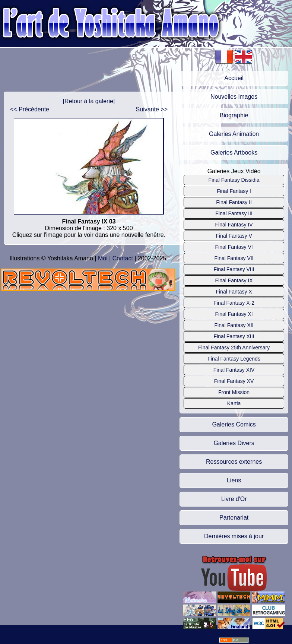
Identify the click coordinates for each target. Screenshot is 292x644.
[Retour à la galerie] (89, 101)
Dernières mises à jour (234, 536)
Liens (234, 480)
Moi (103, 258)
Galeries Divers (234, 443)
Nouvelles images (234, 97)
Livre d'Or (234, 499)
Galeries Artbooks (234, 153)
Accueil (234, 78)
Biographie (234, 115)
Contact (123, 258)
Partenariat (234, 518)
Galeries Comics (234, 424)
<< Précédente (30, 109)
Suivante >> (152, 109)
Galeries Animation (234, 134)
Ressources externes (234, 462)
